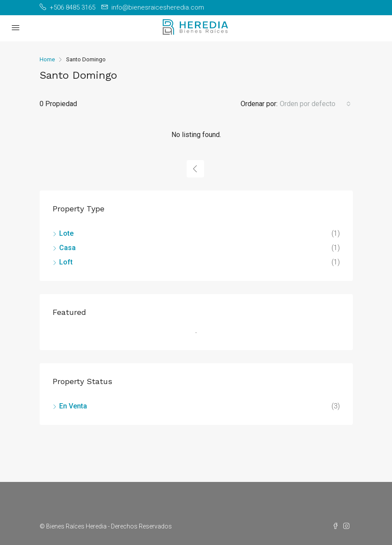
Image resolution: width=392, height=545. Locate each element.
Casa (67, 248)
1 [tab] (201, 336)
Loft (66, 262)
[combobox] (315, 104)
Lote (66, 233)
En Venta (73, 406)
